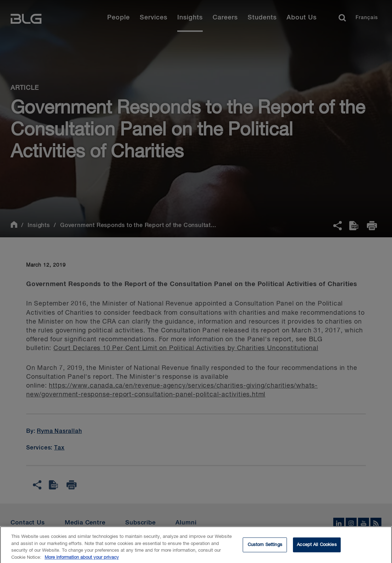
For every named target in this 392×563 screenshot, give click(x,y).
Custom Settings (265, 547)
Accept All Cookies (317, 547)
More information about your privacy (82, 560)
